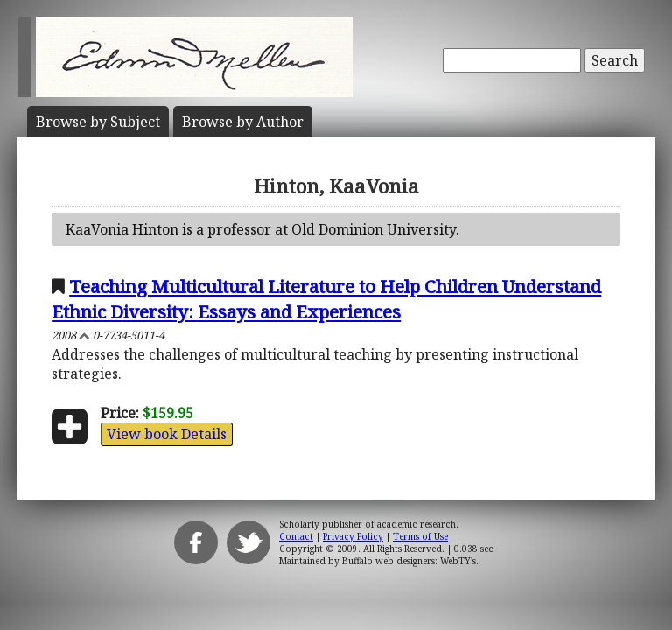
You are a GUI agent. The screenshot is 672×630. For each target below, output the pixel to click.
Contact (296, 536)
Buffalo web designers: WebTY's (409, 561)
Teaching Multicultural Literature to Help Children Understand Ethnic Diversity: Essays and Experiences (326, 299)
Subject (98, 122)
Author (243, 122)
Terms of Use (420, 536)
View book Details (167, 434)
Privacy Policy (353, 536)
